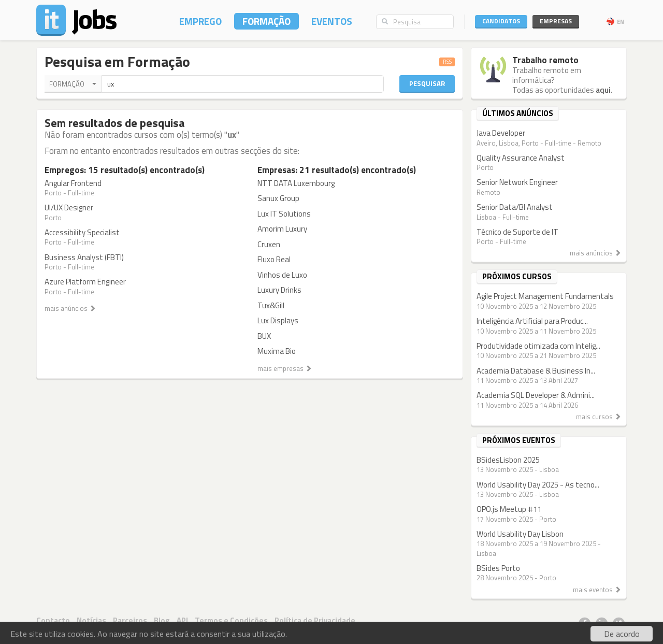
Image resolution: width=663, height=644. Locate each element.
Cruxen (269, 244)
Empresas (556, 21)
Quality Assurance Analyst (521, 158)
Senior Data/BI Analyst (515, 207)
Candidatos (501, 21)
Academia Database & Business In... (536, 371)
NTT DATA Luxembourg (296, 183)
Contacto (53, 620)
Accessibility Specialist (82, 232)
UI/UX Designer (69, 207)
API (182, 620)
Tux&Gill (271, 305)
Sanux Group (278, 198)
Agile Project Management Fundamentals (545, 296)
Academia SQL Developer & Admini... (536, 395)
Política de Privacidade (315, 620)
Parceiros (130, 620)
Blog (162, 620)
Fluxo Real (274, 259)
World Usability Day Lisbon (520, 534)
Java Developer (501, 133)
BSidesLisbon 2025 (508, 460)
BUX (264, 336)
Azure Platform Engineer (85, 282)
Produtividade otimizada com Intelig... (538, 346)
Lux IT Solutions (284, 214)
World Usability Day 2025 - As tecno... (538, 485)
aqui (603, 90)
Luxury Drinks (279, 290)
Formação (266, 21)
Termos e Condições (231, 620)
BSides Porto (498, 568)
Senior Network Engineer (517, 182)
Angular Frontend (73, 183)
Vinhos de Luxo (282, 275)
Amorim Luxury (282, 229)
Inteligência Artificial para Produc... (532, 321)
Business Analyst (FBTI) (84, 257)
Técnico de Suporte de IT (517, 232)
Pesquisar (427, 83)
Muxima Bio (277, 351)
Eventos (332, 21)
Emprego (200, 21)
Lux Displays (278, 320)
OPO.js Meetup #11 (509, 509)
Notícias (91, 620)
